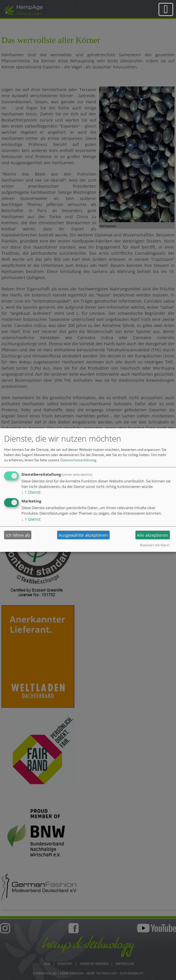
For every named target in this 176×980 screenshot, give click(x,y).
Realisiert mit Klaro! (155, 545)
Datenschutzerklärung (78, 460)
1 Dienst (31, 492)
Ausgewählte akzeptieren (83, 535)
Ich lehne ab (18, 535)
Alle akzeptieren (153, 535)
